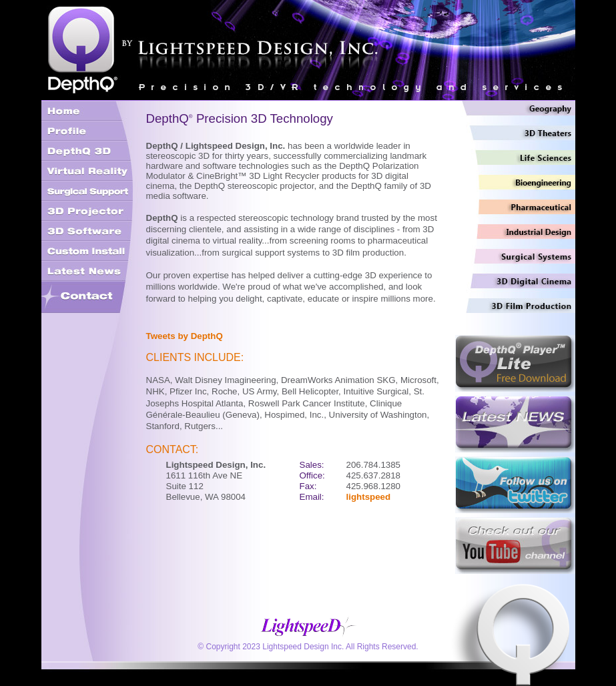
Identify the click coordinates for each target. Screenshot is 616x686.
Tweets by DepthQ (185, 336)
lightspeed (369, 497)
